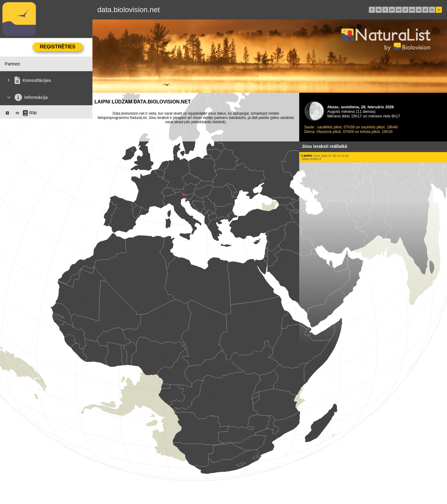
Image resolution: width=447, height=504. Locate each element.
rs (432, 10)
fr (372, 10)
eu (412, 10)
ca (419, 10)
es (399, 10)
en (392, 10)
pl (425, 10)
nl (405, 10)
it (385, 10)
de (379, 10)
